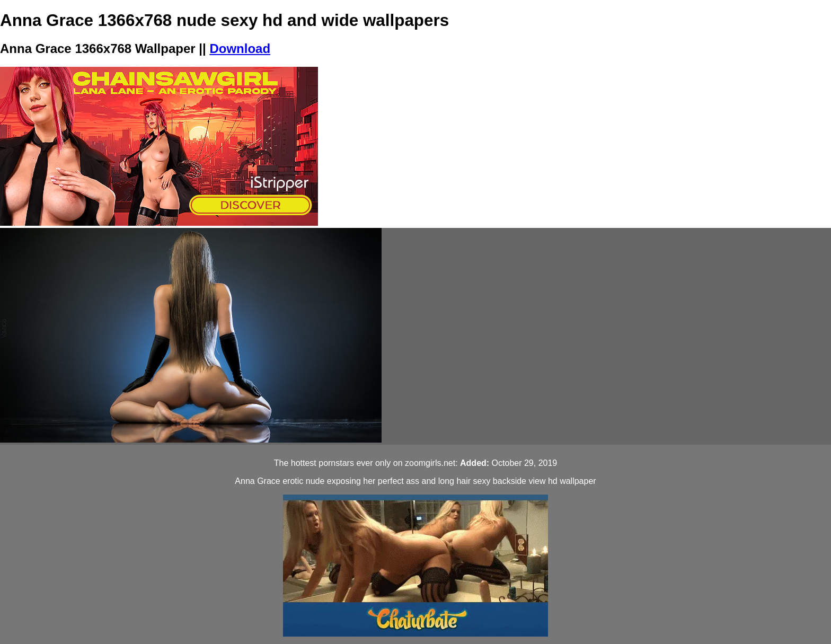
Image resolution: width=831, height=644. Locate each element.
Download (240, 48)
